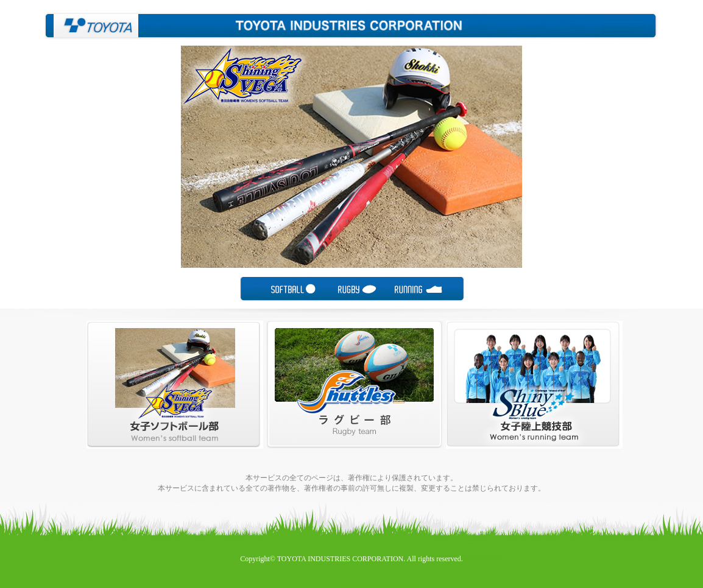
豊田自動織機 (91, 26)
